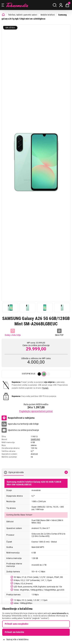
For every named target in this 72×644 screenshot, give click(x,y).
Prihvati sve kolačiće (14, 632)
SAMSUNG (35, 439)
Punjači (45, 388)
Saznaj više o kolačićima (17, 639)
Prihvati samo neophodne (17, 624)
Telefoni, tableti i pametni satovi (23, 15)
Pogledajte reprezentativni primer (36, 411)
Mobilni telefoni (48, 15)
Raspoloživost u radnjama (18, 418)
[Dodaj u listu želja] (13, 333)
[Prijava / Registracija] (61, 5)
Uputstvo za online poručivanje (23, 430)
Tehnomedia (17, 5)
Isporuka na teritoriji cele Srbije (23, 424)
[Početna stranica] (3, 15)
